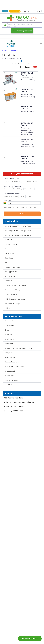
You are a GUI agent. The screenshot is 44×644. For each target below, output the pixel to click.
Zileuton (8, 330)
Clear (35, 67)
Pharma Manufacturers (14, 406)
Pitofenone (8, 335)
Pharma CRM (15, 11)
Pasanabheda (9, 376)
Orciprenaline (9, 325)
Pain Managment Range (13, 290)
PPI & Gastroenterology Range (15, 299)
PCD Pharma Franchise (13, 398)
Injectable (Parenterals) (12, 267)
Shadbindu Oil (10, 321)
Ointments (8, 281)
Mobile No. (7, 200)
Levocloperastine (11, 371)
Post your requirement (22, 31)
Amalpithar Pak (10, 357)
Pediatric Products (11, 294)
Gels (6, 263)
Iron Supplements (11, 272)
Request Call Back (30, 639)
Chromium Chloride (11, 380)
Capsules (8, 249)
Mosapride (8, 353)
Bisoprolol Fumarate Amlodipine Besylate (19, 348)
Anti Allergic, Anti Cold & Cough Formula (18, 231)
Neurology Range (11, 276)
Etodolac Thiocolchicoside (14, 362)
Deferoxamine (10, 344)
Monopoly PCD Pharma (13, 411)
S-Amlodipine (9, 339)
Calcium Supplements (12, 244)
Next (22, 214)
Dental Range (9, 253)
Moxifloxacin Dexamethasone (15, 366)
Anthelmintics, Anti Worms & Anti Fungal (18, 226)
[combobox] (22, 25)
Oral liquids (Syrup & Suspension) (16, 285)
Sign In (38, 11)
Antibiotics (8, 240)
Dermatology (9, 258)
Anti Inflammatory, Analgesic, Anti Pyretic (18, 235)
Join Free (27, 11)
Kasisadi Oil (9, 385)
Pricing (5, 11)
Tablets (7, 308)
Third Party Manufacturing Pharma (19, 402)
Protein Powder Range (12, 304)
